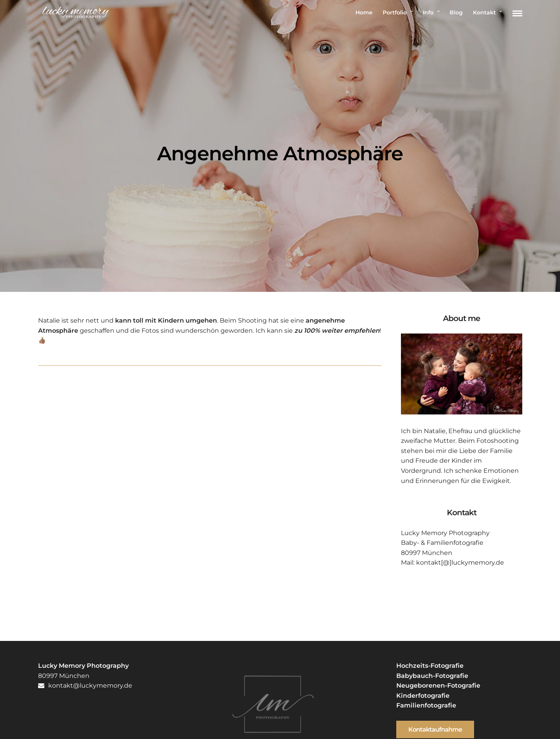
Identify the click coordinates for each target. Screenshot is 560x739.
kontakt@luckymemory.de (85, 685)
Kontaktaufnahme (435, 729)
